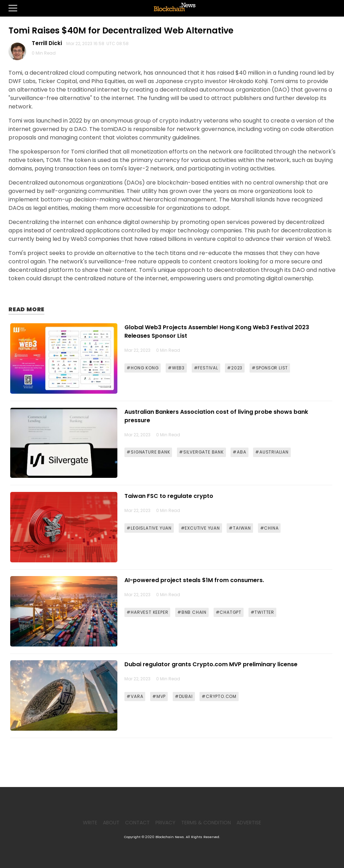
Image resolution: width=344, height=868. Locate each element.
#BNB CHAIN (192, 612)
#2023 (235, 368)
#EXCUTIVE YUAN (200, 528)
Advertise (249, 823)
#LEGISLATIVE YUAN (149, 528)
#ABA (239, 452)
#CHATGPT (229, 612)
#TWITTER (262, 612)
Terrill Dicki (48, 43)
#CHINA (269, 528)
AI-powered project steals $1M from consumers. (194, 580)
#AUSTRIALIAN (272, 452)
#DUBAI (184, 696)
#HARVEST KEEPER (147, 612)
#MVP (159, 696)
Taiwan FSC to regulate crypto (169, 496)
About (111, 823)
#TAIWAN (240, 528)
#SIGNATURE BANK (148, 452)
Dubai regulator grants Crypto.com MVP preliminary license (211, 664)
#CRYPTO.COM (219, 696)
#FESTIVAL (206, 368)
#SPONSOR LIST (270, 368)
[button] (9, 8)
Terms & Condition (206, 823)
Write (90, 823)
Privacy (165, 823)
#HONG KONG (143, 368)
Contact (137, 823)
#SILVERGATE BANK (201, 452)
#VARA (135, 696)
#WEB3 (176, 368)
